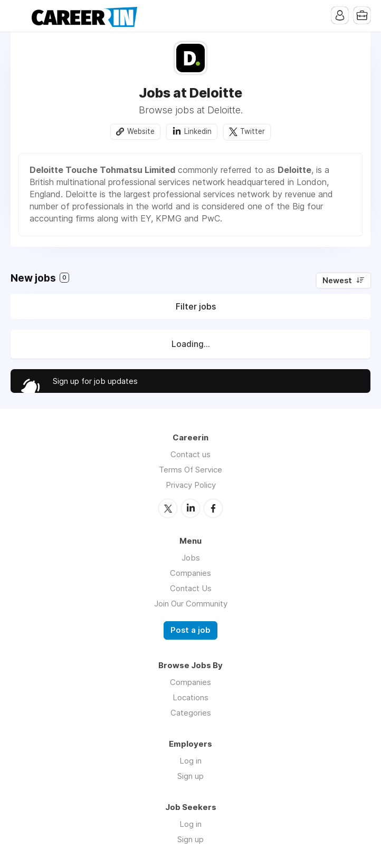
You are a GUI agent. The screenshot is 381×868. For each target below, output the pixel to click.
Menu (18, 16)
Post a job (190, 630)
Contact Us (191, 588)
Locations (190, 697)
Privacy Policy (191, 485)
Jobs (191, 558)
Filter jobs (196, 306)
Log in (190, 761)
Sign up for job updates (95, 381)
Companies (190, 573)
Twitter (253, 131)
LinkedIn (190, 508)
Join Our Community (191, 604)
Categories (191, 713)
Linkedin (198, 131)
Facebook (213, 508)
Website (141, 131)
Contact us (190, 454)
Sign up (190, 776)
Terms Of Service (190, 470)
